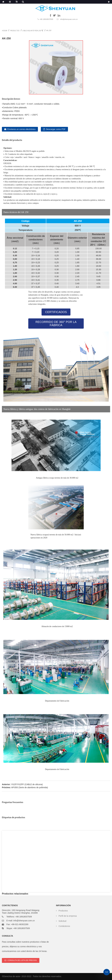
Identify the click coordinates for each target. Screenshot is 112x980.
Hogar (5, 31)
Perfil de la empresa (68, 916)
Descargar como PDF (56, 129)
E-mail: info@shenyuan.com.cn (21, 921)
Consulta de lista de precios (22, 960)
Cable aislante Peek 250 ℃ (33, 31)
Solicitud (62, 921)
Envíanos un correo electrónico (22, 129)
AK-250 (49, 30)
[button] (56, 312)
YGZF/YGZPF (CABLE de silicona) (27, 784)
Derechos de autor (12, 976)
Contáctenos (64, 926)
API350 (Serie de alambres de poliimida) (30, 787)
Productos (15, 31)
